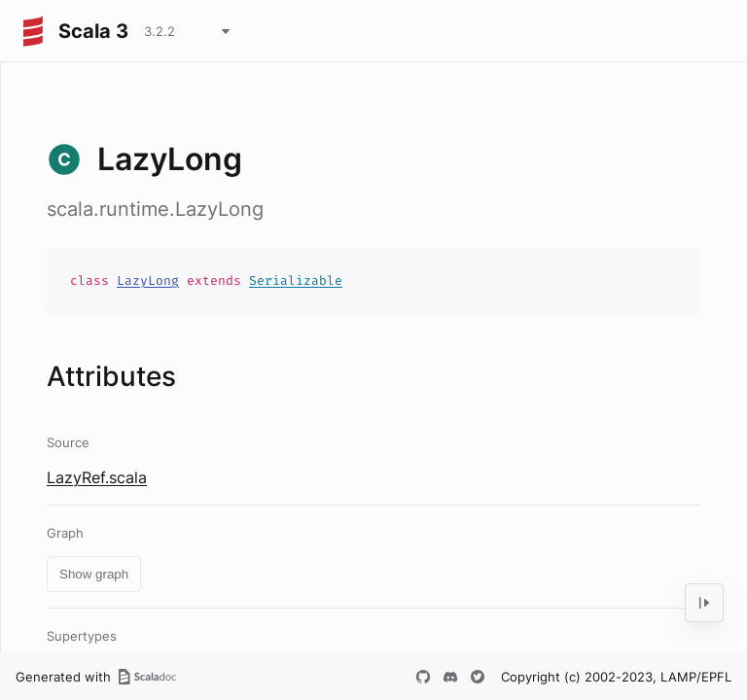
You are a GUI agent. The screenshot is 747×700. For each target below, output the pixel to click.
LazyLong (148, 280)
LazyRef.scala (97, 477)
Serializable (296, 280)
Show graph (94, 574)
